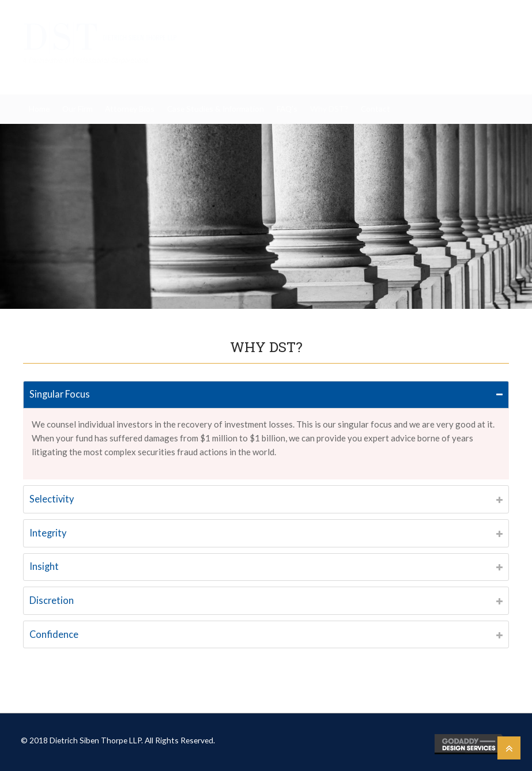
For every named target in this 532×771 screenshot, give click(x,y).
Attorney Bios (130, 109)
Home (39, 109)
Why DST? (329, 109)
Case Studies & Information (216, 109)
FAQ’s (287, 109)
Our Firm (78, 109)
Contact (376, 109)
